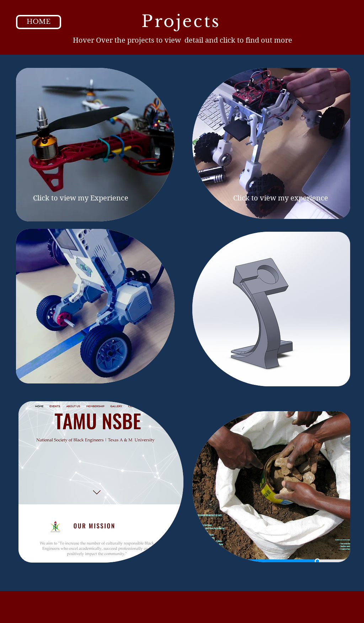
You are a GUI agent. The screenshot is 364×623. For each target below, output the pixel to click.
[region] (95, 145)
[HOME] (39, 22)
